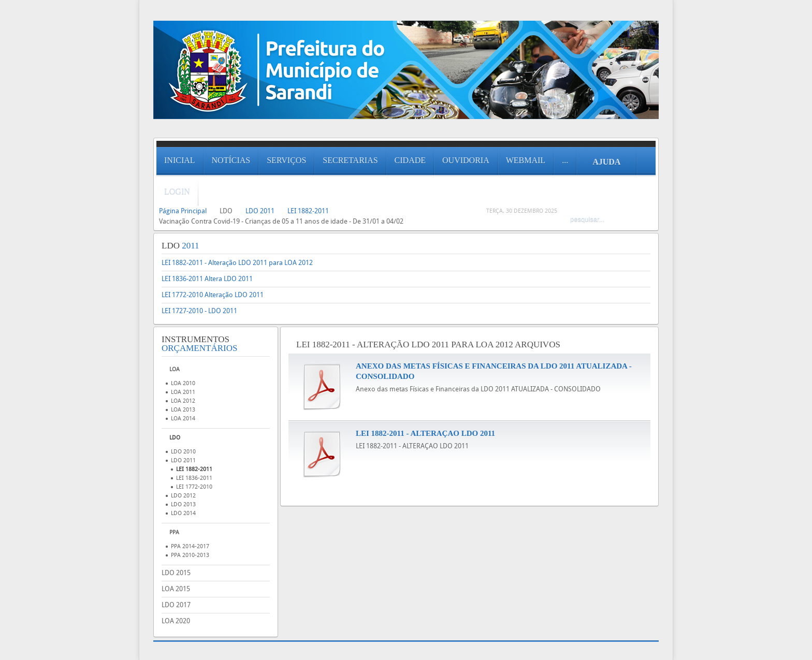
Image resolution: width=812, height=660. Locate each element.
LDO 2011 (260, 211)
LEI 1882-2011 (308, 211)
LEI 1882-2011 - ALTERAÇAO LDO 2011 (425, 433)
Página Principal (183, 211)
